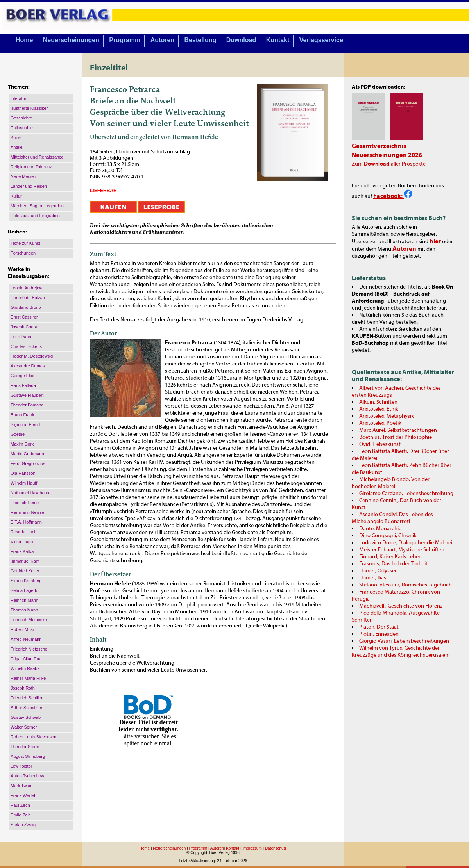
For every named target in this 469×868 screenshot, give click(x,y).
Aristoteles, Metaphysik (387, 416)
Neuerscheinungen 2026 (387, 155)
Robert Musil (23, 629)
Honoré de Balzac (28, 298)
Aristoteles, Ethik (379, 409)
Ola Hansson (23, 473)
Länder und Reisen (29, 186)
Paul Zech (20, 805)
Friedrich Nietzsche (29, 649)
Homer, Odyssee (378, 571)
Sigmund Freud (25, 424)
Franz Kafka (22, 551)
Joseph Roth (23, 688)
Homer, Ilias (373, 578)
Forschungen (23, 253)
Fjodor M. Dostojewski (32, 356)
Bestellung (200, 40)
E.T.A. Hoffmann (26, 522)
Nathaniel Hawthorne (31, 493)
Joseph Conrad (25, 327)
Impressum (252, 848)
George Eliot (22, 376)
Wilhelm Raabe (25, 668)
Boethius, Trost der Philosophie (396, 437)
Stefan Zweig (23, 825)
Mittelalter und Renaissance (37, 157)
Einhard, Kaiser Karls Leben (390, 557)
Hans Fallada (23, 385)
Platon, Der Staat (379, 627)
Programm (125, 40)
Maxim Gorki (23, 444)
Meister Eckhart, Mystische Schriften (402, 550)
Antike (17, 147)
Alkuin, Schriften (378, 402)
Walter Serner (24, 727)
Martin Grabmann (27, 454)
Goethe (18, 434)
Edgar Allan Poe (26, 659)
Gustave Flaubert (27, 395)
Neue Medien (23, 176)
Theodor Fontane (27, 405)
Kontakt (278, 40)
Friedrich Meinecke (29, 620)
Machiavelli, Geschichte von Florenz (401, 606)
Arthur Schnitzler (26, 708)
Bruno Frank (22, 415)
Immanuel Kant (25, 561)
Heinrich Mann (24, 600)
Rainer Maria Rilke (28, 678)
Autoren (162, 40)
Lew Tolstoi (21, 766)
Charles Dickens (26, 346)
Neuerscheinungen (71, 40)
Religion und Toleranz (31, 167)
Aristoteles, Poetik (380, 423)
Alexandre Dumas (28, 366)
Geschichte (21, 118)
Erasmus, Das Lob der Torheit (393, 564)
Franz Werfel (23, 795)
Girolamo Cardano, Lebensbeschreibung (406, 494)
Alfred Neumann (26, 639)
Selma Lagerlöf (25, 590)
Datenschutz (276, 848)
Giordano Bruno (26, 307)
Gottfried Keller (25, 571)
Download (241, 40)
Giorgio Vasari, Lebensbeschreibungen (404, 641)
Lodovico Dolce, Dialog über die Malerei (406, 543)
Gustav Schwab (26, 717)
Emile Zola (21, 815)
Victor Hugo (22, 542)
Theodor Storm (25, 747)
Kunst (16, 137)
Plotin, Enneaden (379, 634)
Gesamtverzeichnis (379, 146)
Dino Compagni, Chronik (388, 536)
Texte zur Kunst (25, 243)
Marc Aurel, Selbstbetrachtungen (398, 430)
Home (24, 40)
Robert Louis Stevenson (33, 737)
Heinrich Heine (25, 503)
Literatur (18, 98)
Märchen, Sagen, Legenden (37, 206)
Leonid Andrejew (26, 288)
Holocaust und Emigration (35, 216)
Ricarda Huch (24, 532)
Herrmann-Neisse (27, 512)
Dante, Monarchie (380, 529)
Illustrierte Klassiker (29, 108)
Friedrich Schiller (27, 698)
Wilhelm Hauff (24, 483)
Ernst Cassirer (24, 317)
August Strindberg (28, 756)
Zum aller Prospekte (389, 164)
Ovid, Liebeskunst (380, 444)
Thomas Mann (24, 610)
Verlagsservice (321, 40)
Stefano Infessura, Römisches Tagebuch (405, 585)
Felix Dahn (21, 337)
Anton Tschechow (27, 776)
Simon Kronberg (26, 581)
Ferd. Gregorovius (28, 463)
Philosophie (22, 128)
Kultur (16, 196)
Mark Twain (21, 786)
